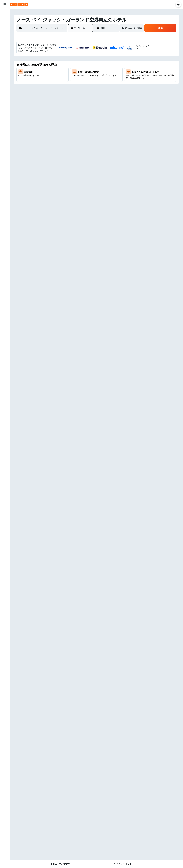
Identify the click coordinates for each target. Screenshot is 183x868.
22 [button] (95, 75)
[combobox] (45, 28)
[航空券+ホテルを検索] (5, 31)
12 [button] (74, 69)
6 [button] (81, 62)
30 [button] (102, 82)
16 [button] (102, 69)
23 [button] (102, 75)
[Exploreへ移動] (5, 39)
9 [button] (102, 62)
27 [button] (81, 82)
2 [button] (102, 55)
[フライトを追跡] (5, 45)
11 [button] (116, 62)
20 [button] (81, 75)
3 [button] (109, 55)
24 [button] (109, 75)
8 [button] (95, 62)
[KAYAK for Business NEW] (5, 51)
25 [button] (116, 75)
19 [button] (74, 75)
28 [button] (88, 82)
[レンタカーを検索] (5, 25)
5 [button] (74, 62)
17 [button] (109, 69)
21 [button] (88, 75)
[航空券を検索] (5, 13)
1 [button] (95, 55)
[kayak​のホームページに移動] (19, 4)
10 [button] (109, 62)
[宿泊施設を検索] (5, 19)
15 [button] (95, 69)
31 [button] (109, 82)
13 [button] (81, 69)
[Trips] (5, 60)
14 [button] (88, 69)
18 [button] (116, 69)
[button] (5, 4)
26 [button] (74, 82)
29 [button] (95, 82)
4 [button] (116, 55)
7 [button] (88, 62)
